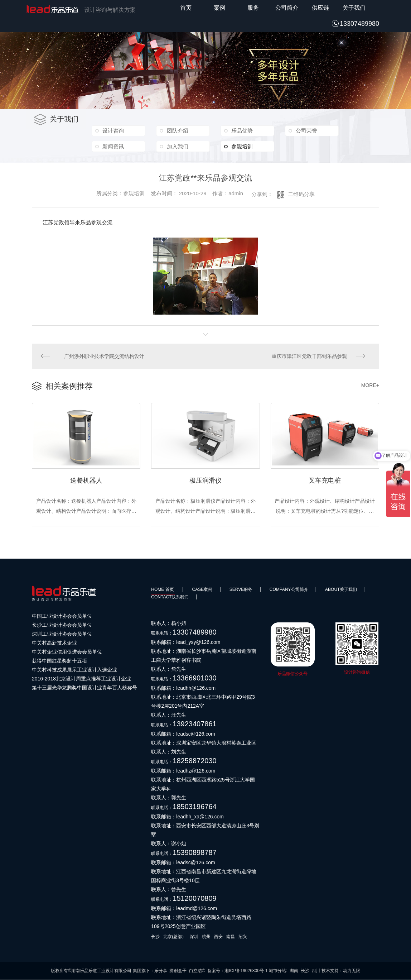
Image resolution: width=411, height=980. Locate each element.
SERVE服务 (241, 590)
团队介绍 (177, 131)
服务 (253, 8)
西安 (218, 937)
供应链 (320, 8)
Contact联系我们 (170, 597)
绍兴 (243, 937)
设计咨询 (113, 131)
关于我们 (354, 8)
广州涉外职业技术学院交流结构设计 (104, 356)
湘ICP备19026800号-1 (246, 971)
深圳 (194, 937)
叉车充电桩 (325, 481)
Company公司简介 (289, 590)
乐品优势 (242, 131)
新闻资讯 (113, 146)
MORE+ (370, 386)
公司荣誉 (306, 131)
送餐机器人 (86, 481)
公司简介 (287, 8)
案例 (219, 8)
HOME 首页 (163, 590)
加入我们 (177, 146)
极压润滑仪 (205, 481)
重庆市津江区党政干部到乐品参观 (309, 356)
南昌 (231, 937)
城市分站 (277, 971)
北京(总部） (175, 937)
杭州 (206, 937)
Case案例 (202, 590)
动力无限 (352, 971)
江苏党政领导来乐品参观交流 (78, 222)
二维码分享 (301, 194)
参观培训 (247, 146)
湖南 (294, 971)
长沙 (155, 937)
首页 (186, 8)
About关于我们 (341, 590)
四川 (316, 971)
